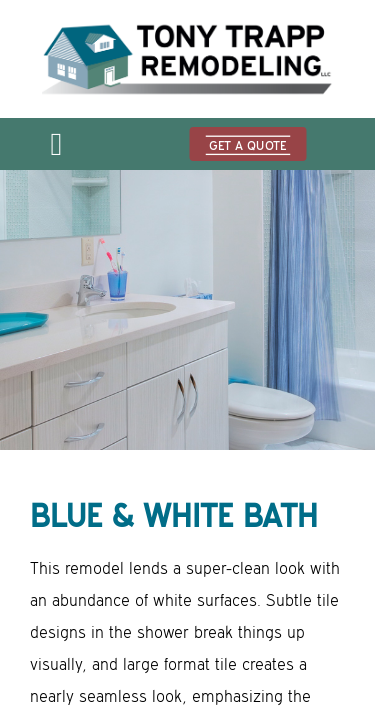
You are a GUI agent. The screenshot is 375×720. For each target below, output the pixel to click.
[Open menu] (56, 150)
